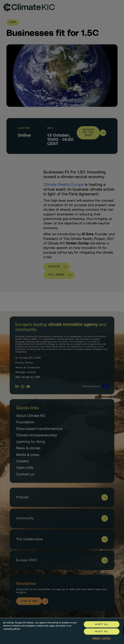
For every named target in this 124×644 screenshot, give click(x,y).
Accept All (102, 624)
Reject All (102, 631)
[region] (61, 631)
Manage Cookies (102, 638)
